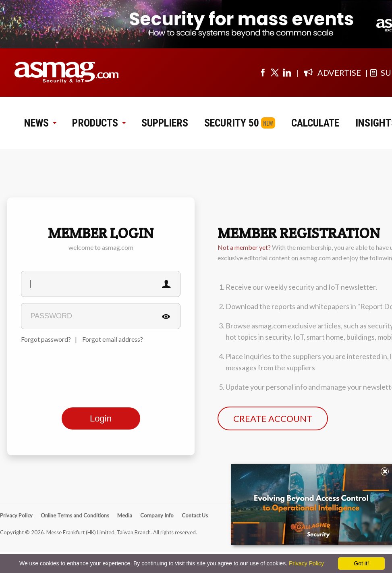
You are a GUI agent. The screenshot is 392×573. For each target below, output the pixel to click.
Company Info (157, 515)
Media (125, 515)
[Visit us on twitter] (275, 73)
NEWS (40, 123)
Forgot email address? (113, 339)
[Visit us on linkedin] (287, 73)
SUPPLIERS (165, 123)
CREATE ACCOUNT (273, 418)
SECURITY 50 (232, 123)
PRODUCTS (99, 123)
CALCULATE (315, 123)
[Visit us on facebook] (263, 73)
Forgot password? (46, 339)
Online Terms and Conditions (75, 515)
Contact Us (195, 515)
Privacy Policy (16, 515)
